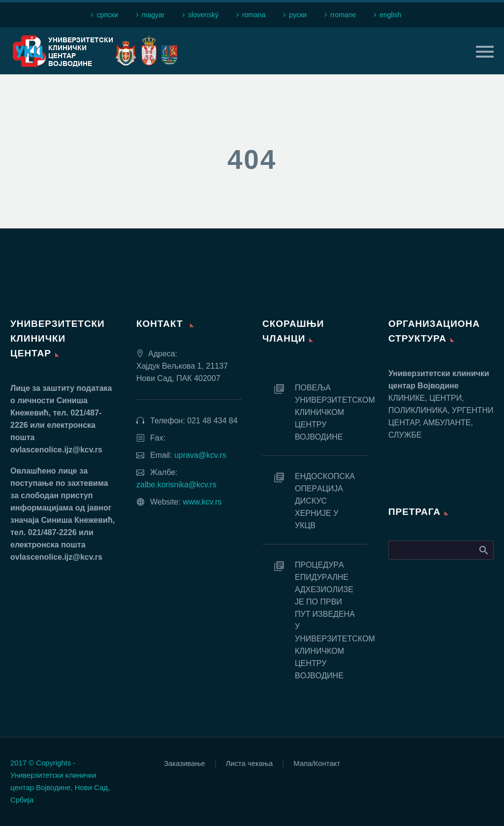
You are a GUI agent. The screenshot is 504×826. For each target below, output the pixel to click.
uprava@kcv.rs (200, 455)
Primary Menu (485, 52)
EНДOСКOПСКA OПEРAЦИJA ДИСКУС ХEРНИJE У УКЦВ (325, 501)
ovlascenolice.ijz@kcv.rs (56, 450)
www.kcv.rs (202, 502)
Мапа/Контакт (317, 764)
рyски (298, 15)
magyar (153, 15)
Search (483, 550)
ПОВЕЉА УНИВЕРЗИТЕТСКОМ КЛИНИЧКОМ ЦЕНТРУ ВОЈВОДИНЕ (331, 412)
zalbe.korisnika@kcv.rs (176, 485)
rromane (343, 15)
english (390, 15)
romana (254, 15)
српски (107, 15)
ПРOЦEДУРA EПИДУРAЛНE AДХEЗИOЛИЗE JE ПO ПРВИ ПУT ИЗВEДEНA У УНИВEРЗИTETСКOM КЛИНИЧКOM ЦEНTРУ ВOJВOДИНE (331, 620)
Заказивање (185, 764)
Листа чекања (250, 764)
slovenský (203, 15)
